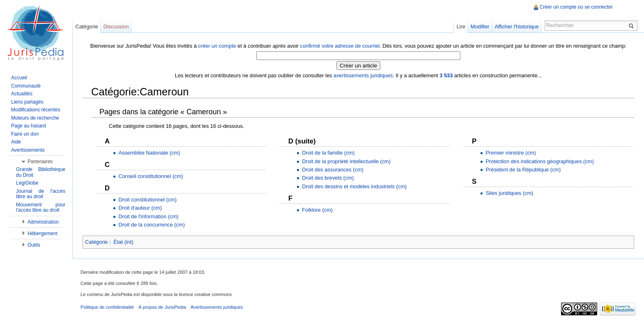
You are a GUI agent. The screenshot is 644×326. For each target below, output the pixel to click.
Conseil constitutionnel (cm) (151, 176)
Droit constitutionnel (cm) (147, 200)
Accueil (19, 78)
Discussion (116, 27)
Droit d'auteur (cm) (140, 208)
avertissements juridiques (363, 75)
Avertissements (28, 150)
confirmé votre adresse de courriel (340, 46)
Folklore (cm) (317, 210)
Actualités (22, 94)
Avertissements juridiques (217, 307)
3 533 (446, 75)
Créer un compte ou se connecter (576, 7)
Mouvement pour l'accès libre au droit (41, 208)
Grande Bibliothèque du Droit (41, 172)
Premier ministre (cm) (511, 153)
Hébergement (43, 234)
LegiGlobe (27, 183)
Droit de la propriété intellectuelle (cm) (346, 161)
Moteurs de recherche (35, 118)
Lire (461, 27)
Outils (34, 245)
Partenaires (40, 162)
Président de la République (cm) (523, 170)
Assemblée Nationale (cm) (149, 153)
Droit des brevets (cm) (328, 178)
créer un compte (217, 46)
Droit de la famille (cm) (328, 153)
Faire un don (25, 134)
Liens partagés (27, 102)
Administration (43, 222)
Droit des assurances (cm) (332, 170)
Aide (16, 142)
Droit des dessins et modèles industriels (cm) (354, 186)
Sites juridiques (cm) (509, 193)
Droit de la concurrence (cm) (151, 225)
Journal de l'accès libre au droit (41, 194)
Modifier (480, 27)
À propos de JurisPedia (162, 307)
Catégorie (97, 242)
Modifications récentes (36, 110)
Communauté (26, 86)
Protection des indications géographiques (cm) (539, 161)
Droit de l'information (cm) (148, 216)
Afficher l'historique (516, 27)
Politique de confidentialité (107, 307)
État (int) (123, 242)
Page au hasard (29, 126)
